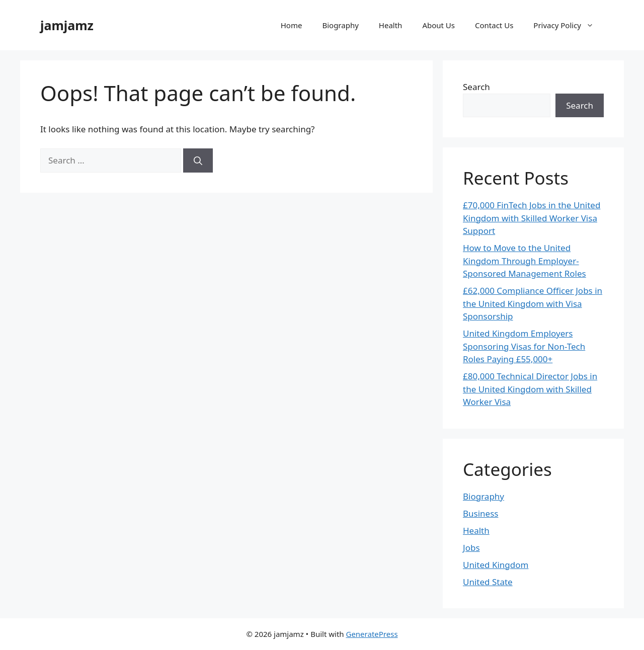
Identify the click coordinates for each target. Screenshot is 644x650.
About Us (438, 25)
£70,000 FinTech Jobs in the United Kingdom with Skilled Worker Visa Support (532, 218)
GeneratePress (372, 634)
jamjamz (67, 25)
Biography (340, 25)
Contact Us (494, 25)
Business (480, 513)
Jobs (471, 548)
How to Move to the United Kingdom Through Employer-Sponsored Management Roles (525, 261)
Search (476, 87)
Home (292, 25)
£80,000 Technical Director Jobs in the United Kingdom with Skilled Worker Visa (530, 389)
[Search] (198, 160)
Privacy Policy (569, 25)
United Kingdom (496, 565)
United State (488, 582)
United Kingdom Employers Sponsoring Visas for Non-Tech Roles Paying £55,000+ (524, 346)
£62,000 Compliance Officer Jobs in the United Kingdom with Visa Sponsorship (533, 303)
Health (391, 25)
